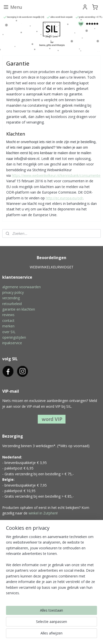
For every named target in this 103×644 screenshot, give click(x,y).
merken (8, 326)
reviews (8, 315)
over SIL (9, 332)
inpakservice (12, 343)
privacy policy (13, 292)
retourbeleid (12, 304)
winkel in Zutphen (43, 513)
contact (8, 320)
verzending (11, 298)
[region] (51, 567)
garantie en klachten (19, 309)
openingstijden (14, 337)
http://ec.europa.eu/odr (64, 198)
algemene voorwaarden (21, 287)
